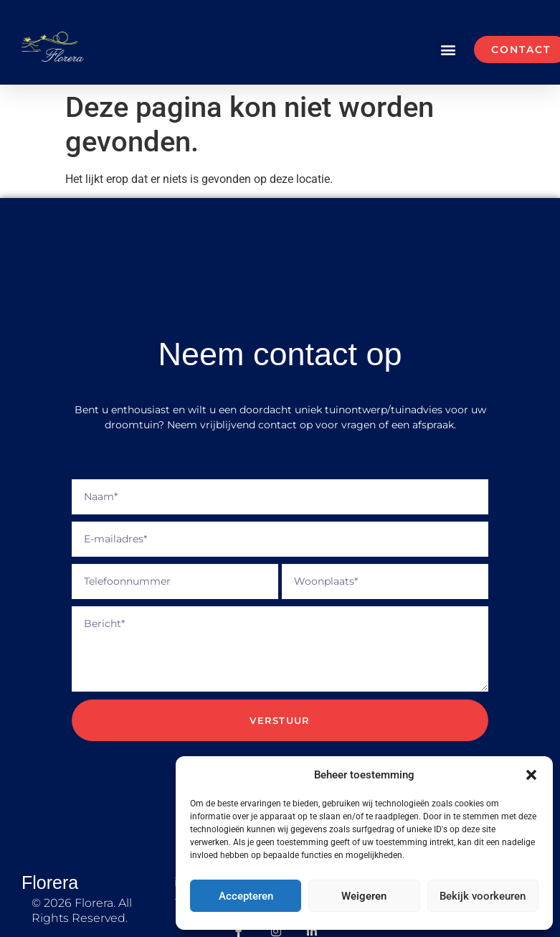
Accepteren (246, 896)
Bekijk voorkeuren (483, 896)
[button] (531, 775)
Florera (50, 882)
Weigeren (364, 896)
